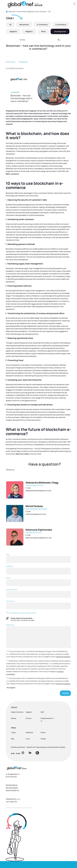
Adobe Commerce (17, 719)
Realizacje (29, 739)
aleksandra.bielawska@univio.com (38, 497)
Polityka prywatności (18, 754)
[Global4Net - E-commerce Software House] (32, 4)
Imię (38, 565)
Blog (13, 746)
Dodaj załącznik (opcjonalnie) (22, 625)
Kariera (43, 739)
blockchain (10, 69)
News (64, 31)
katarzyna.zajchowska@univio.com (39, 545)
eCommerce (23, 69)
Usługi (13, 739)
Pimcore (29, 725)
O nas (28, 746)
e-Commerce (58, 25)
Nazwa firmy (38, 612)
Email (38, 588)
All (13, 25)
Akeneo (14, 725)
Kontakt (43, 746)
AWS (42, 719)
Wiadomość (38, 643)
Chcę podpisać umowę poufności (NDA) (21, 620)
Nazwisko (38, 577)
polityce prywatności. (63, 664)
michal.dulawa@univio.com (36, 521)
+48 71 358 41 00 (11, 809)
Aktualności (33, 25)
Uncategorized (38, 38)
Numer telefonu (38, 600)
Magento (33, 31)
